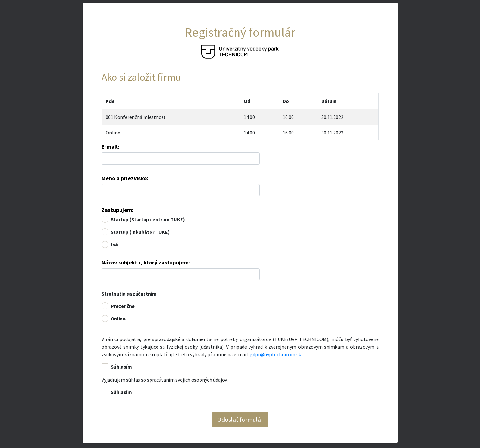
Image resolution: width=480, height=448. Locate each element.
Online (113, 133)
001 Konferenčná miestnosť (135, 117)
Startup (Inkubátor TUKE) (140, 232)
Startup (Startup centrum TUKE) (148, 219)
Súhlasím (121, 367)
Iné (114, 245)
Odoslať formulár (240, 419)
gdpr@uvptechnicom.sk (275, 354)
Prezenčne (123, 306)
